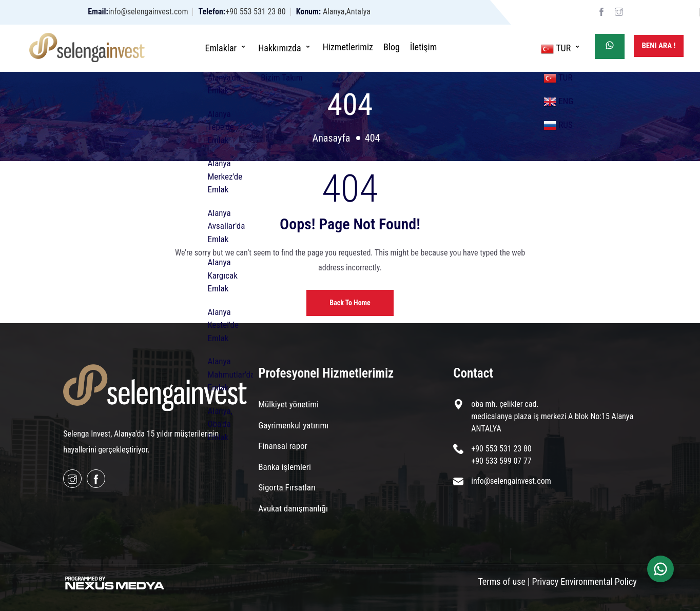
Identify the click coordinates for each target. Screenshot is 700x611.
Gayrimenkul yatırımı (293, 425)
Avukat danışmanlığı (293, 508)
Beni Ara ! (658, 46)
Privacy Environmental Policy (585, 582)
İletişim (423, 47)
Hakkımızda (285, 47)
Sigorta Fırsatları (287, 487)
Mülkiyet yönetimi (288, 404)
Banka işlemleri (285, 467)
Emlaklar (226, 47)
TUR (561, 48)
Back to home (350, 303)
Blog (392, 47)
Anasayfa (332, 138)
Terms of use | (504, 582)
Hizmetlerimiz (348, 47)
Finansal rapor (283, 446)
